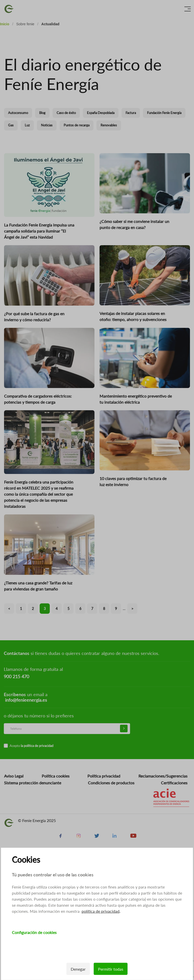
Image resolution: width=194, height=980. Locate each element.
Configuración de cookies (34, 932)
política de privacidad (101, 911)
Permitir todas (111, 969)
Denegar (78, 969)
